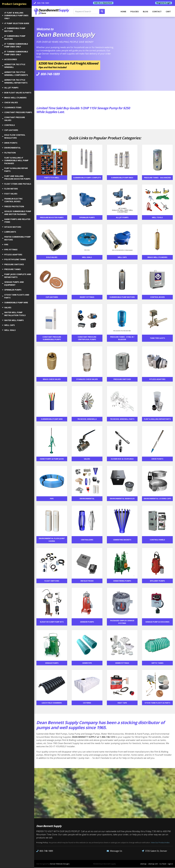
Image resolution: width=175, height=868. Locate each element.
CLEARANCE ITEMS (12, 107)
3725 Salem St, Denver (154, 851)
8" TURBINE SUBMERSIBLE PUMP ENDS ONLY (15, 53)
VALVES (7, 307)
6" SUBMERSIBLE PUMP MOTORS (14, 37)
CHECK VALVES (10, 102)
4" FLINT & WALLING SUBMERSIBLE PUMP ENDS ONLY (15, 16)
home (123, 12)
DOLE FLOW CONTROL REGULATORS (14, 136)
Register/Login (164, 3)
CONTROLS (8, 125)
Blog (145, 12)
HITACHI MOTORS (12, 227)
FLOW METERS (10, 189)
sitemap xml (153, 864)
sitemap (143, 864)
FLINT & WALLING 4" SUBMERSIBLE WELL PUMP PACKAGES (15, 160)
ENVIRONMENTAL (11, 148)
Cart (168, 12)
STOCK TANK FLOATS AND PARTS (16, 296)
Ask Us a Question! (105, 3)
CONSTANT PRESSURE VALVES (14, 119)
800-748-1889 (45, 851)
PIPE (5, 245)
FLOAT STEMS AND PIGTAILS (17, 184)
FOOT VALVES (10, 194)
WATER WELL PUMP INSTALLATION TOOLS (14, 314)
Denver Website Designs (60, 864)
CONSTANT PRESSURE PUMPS (17, 112)
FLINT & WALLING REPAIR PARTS (15, 170)
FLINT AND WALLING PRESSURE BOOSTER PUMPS (16, 178)
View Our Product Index (160, 843)
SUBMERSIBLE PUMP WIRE (15, 302)
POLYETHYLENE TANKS (14, 259)
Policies (135, 12)
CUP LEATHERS (10, 130)
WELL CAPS (8, 325)
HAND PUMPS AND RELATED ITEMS (16, 221)
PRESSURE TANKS (11, 269)
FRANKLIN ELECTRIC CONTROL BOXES (12, 200)
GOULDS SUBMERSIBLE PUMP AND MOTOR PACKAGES (17, 213)
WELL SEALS (9, 330)
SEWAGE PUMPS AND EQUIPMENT (13, 283)
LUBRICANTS (9, 232)
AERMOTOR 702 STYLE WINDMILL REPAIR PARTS (15, 81)
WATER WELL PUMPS (13, 320)
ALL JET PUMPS (10, 88)
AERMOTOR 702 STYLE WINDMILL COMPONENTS (15, 74)
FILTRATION (9, 153)
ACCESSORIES (10, 59)
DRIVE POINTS (10, 143)
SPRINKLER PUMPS (12, 290)
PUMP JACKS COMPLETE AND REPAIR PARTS (17, 276)
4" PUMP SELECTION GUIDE (16, 23)
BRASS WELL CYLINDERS (14, 98)
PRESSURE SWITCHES (13, 264)
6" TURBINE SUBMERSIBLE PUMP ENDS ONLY (15, 45)
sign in (170, 864)
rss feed (163, 864)
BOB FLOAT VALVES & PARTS (17, 93)
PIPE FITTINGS (10, 250)
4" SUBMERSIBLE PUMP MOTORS (14, 30)
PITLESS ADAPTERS (12, 255)
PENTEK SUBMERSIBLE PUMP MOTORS (16, 238)
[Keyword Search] (88, 12)
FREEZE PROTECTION (13, 206)
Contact (157, 12)
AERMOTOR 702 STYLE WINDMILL (14, 66)
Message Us (114, 851)
